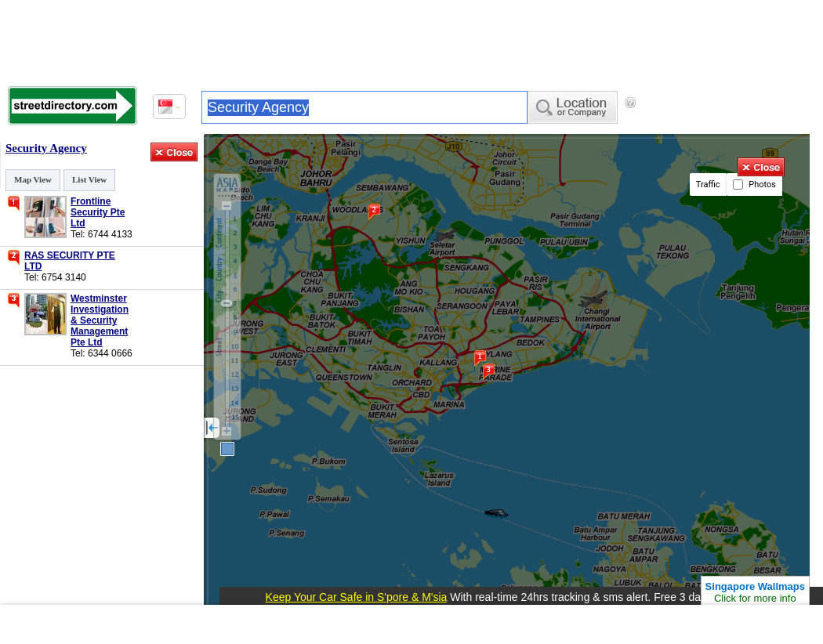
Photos (754, 185)
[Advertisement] (411, 39)
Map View (33, 179)
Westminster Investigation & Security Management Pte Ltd (99, 320)
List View (89, 179)
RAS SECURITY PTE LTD (70, 261)
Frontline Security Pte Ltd (98, 212)
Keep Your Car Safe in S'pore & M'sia (357, 597)
